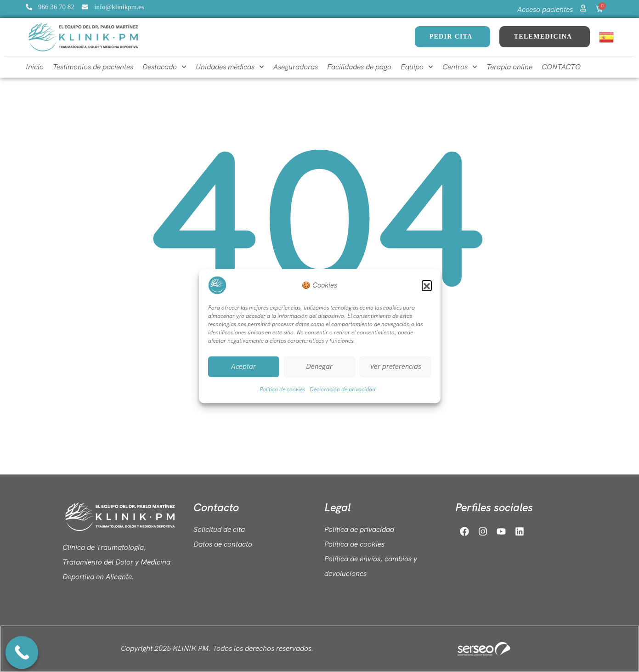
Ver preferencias (396, 367)
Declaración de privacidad (342, 390)
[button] (427, 285)
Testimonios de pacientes (93, 67)
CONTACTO (561, 67)
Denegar (319, 367)
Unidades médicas (230, 67)
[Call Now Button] (22, 653)
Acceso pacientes (545, 9)
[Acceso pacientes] (583, 7)
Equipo (417, 67)
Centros (460, 67)
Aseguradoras (296, 67)
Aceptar (243, 367)
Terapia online (509, 67)
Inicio (35, 67)
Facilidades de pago (359, 67)
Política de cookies (282, 390)
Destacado (164, 67)
